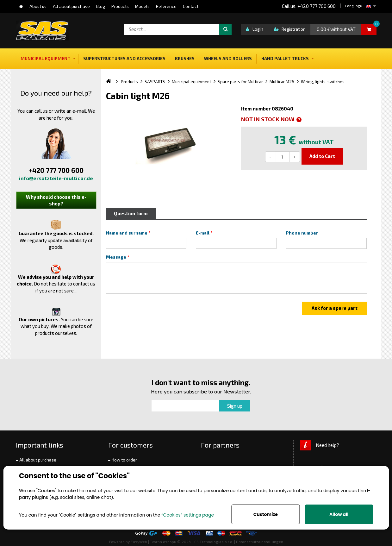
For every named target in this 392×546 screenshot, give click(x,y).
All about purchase (38, 460)
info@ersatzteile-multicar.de (56, 178)
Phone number (302, 233)
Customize (266, 514)
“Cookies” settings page (188, 515)
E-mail (203, 233)
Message (116, 257)
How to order (124, 460)
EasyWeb (139, 542)
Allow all (339, 514)
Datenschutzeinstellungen (260, 542)
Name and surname (127, 233)
